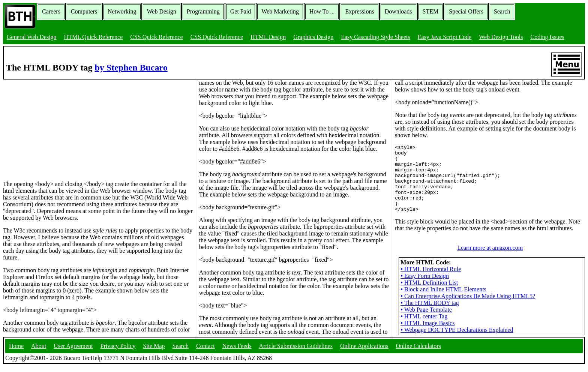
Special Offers (466, 11)
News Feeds (237, 351)
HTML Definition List (429, 277)
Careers (51, 11)
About (39, 351)
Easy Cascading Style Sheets (375, 37)
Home (16, 351)
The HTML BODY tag (430, 297)
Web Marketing (280, 11)
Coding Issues (547, 37)
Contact (205, 351)
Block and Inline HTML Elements (443, 283)
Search (502, 11)
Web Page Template (426, 304)
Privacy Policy (118, 351)
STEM (431, 11)
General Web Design (32, 37)
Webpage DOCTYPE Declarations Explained (457, 324)
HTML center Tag (424, 310)
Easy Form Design (425, 270)
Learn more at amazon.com (490, 242)
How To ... (322, 11)
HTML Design (268, 37)
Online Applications (364, 351)
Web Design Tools (501, 37)
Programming (203, 11)
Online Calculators (418, 351)
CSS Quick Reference (156, 37)
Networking (122, 11)
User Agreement (73, 351)
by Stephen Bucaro (131, 67)
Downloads (398, 11)
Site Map (154, 351)
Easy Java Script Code (445, 37)
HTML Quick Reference (94, 37)
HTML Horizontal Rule (431, 263)
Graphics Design (313, 37)
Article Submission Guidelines (296, 351)
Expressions (359, 11)
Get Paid (241, 11)
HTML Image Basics (427, 317)
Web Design (162, 11)
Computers (84, 11)
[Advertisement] (59, 126)
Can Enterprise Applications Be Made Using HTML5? (468, 290)
